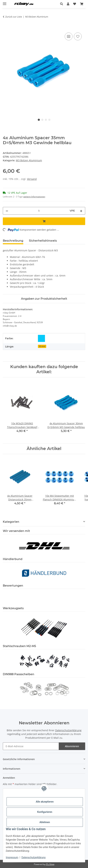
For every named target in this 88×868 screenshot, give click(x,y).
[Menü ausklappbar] (5, 2)
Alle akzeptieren (45, 802)
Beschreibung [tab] (13, 241)
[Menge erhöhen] (81, 211)
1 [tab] (39, 120)
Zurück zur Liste (14, 17)
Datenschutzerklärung (34, 857)
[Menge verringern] (7, 211)
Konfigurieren (45, 812)
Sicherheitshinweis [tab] (43, 241)
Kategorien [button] (11, 522)
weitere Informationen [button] (34, 197)
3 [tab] (46, 120)
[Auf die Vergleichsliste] (69, 36)
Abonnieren (72, 746)
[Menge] (39, 211)
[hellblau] (41, 338)
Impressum (12, 857)
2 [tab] (42, 120)
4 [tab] (49, 120)
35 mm (42, 346)
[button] (63, 4)
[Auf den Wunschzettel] (78, 36)
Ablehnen (45, 822)
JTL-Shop (50, 864)
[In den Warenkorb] (6, 28)
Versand (32, 179)
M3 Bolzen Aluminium (29, 160)
